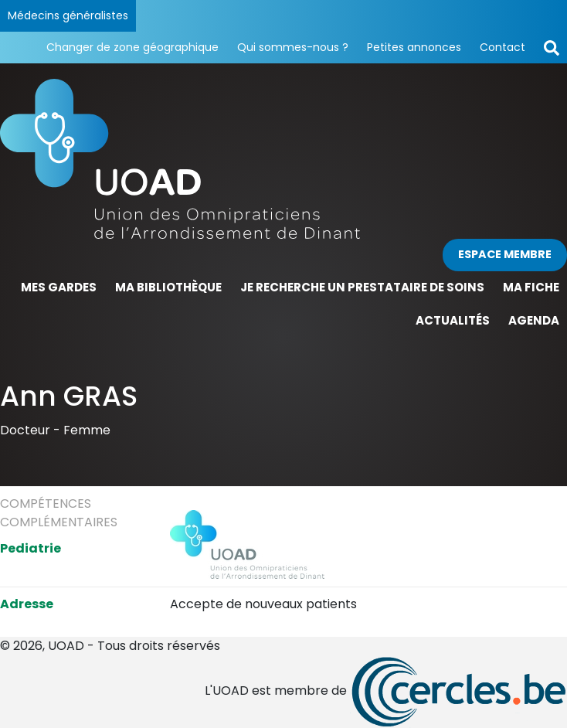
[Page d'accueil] (283, 159)
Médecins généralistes (68, 15)
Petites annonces (414, 47)
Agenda (534, 320)
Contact (502, 47)
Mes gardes (59, 287)
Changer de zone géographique (132, 47)
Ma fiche (531, 287)
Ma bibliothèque (168, 287)
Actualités (453, 320)
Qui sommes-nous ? (293, 47)
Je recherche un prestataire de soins (362, 287)
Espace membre (505, 254)
